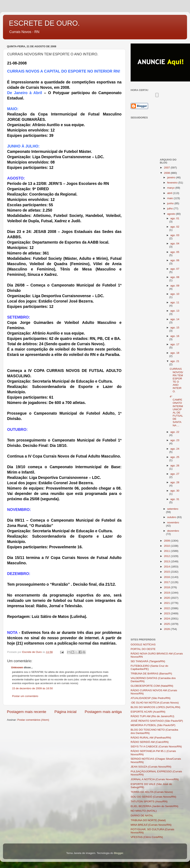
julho (170, 208)
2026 (167, 629)
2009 (167, 541)
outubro (172, 517)
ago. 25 (175, 457)
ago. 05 (175, 252)
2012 (167, 556)
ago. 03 (175, 235)
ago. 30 (175, 491)
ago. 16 (175, 336)
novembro (173, 522)
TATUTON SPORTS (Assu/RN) (149, 801)
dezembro (173, 531)
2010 (167, 546)
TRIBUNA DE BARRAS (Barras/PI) (151, 674)
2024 (167, 619)
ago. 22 (175, 432)
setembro (173, 509)
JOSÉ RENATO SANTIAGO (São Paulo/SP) (157, 721)
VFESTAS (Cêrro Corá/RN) (147, 837)
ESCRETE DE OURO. (44, 23)
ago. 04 (175, 243)
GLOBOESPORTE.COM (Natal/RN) (152, 686)
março (171, 188)
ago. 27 (175, 474)
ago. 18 (175, 353)
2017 (167, 582)
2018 (167, 587)
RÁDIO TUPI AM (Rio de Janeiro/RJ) (152, 716)
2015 (167, 572)
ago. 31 (175, 499)
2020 (167, 598)
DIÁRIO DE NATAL (142, 816)
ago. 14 (175, 319)
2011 (167, 551)
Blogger (119, 853)
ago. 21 (175, 361)
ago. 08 (175, 277)
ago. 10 (175, 294)
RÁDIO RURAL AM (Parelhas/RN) (151, 738)
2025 (167, 624)
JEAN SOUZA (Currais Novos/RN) (151, 767)
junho (171, 203)
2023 (167, 613)
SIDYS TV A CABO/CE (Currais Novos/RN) (156, 746)
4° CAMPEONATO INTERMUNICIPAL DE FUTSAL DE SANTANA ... (176, 411)
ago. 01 (175, 218)
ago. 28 (175, 482)
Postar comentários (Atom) (33, 720)
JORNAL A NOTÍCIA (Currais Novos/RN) (155, 779)
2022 (167, 608)
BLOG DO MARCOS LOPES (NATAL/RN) (155, 707)
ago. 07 (175, 269)
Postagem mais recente (27, 712)
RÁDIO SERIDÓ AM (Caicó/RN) (150, 742)
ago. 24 (175, 449)
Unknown (17, 667)
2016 (167, 577)
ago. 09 (175, 286)
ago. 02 (175, 227)
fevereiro (173, 183)
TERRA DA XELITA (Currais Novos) (152, 792)
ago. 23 (175, 440)
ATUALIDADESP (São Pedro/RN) (151, 698)
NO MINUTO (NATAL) (144, 811)
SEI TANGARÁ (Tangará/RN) (148, 661)
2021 (167, 603)
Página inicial (65, 712)
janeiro (172, 177)
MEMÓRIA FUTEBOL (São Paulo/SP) (153, 725)
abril (170, 193)
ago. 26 (175, 466)
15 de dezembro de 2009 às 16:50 (32, 688)
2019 (167, 593)
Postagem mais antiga (103, 712)
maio (171, 198)
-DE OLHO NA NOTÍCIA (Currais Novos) (155, 703)
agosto (172, 214)
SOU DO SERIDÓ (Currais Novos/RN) (153, 797)
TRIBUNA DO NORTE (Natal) (148, 820)
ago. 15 (175, 328)
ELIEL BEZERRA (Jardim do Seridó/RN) (154, 806)
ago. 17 (175, 344)
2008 (167, 173)
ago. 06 (175, 260)
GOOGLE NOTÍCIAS (143, 644)
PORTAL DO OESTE (143, 649)
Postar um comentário (25, 696)
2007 (167, 168)
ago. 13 (175, 311)
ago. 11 (175, 302)
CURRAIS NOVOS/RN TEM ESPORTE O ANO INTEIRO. (176, 380)
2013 (167, 561)
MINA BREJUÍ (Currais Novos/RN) (151, 825)
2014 (167, 567)
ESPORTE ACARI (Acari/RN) (148, 712)
